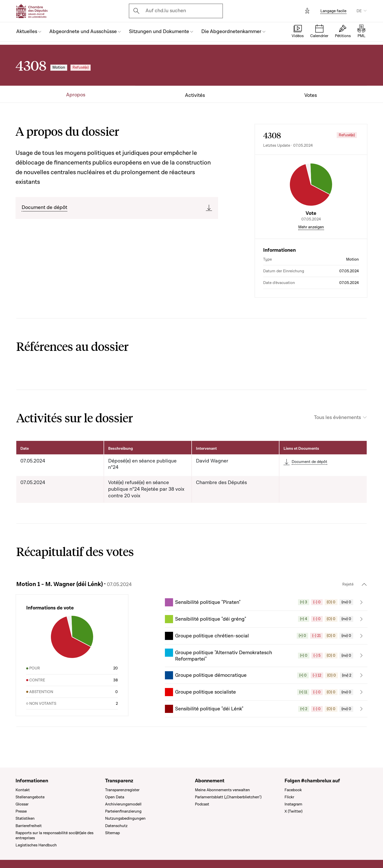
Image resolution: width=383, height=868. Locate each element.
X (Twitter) (293, 811)
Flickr (289, 797)
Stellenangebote (30, 797)
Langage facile (333, 11)
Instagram (293, 804)
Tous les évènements (337, 418)
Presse (21, 811)
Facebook (293, 790)
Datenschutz (116, 826)
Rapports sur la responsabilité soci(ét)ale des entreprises (54, 835)
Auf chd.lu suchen (166, 11)
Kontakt (23, 790)
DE (359, 11)
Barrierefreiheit (29, 826)
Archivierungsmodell (123, 804)
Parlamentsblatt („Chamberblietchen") (228, 797)
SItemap (112, 833)
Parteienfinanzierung (123, 811)
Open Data (115, 797)
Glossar (22, 804)
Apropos (76, 95)
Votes (311, 95)
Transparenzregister (122, 790)
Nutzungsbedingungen (125, 818)
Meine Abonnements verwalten (222, 790)
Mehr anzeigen (311, 227)
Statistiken (25, 818)
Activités (195, 95)
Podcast (202, 804)
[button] (266, 602)
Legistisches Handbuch (36, 845)
